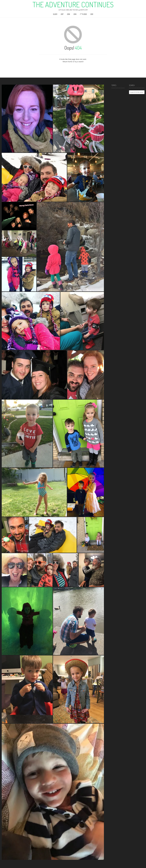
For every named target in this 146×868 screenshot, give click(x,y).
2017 (62, 14)
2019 (75, 14)
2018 (68, 14)
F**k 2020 (83, 14)
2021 (92, 14)
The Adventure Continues (73, 4)
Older (55, 14)
